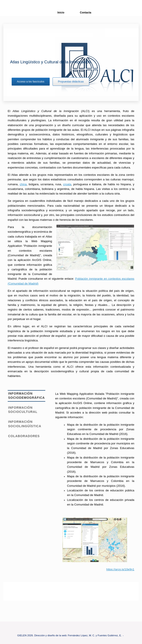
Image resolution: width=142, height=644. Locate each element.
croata (67, 184)
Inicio (57, 13)
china (23, 184)
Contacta (82, 13)
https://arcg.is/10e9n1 (120, 569)
